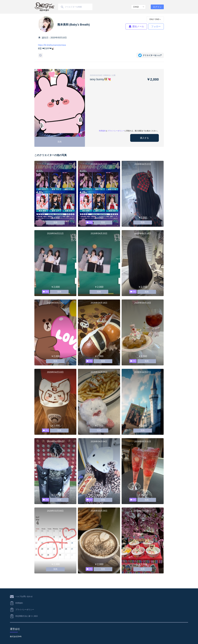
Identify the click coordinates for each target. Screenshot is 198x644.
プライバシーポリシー (116, 131)
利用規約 (102, 131)
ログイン (157, 7)
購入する (144, 138)
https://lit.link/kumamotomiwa (52, 45)
